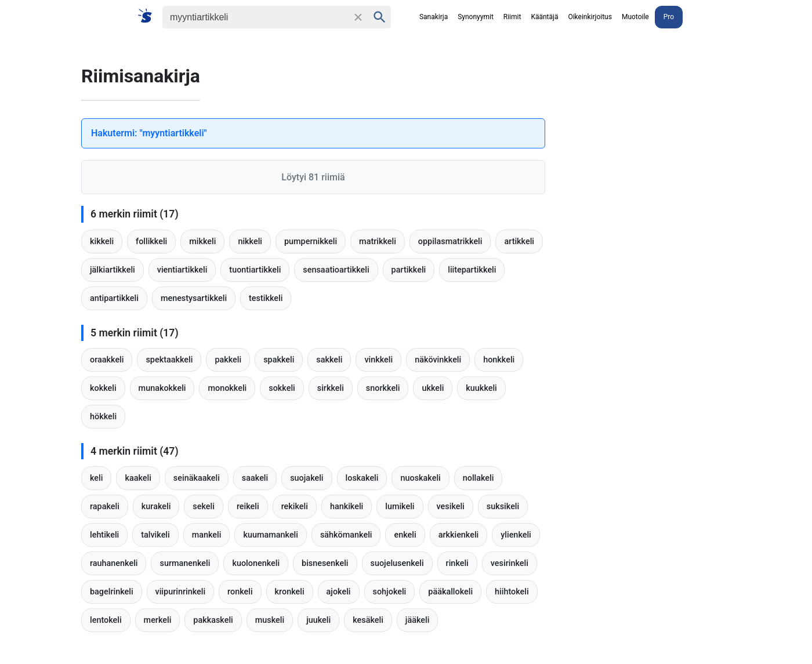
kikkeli (102, 242)
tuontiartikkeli (255, 270)
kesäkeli (368, 620)
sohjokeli (390, 592)
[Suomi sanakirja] (149, 17)
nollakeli (478, 478)
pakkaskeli (213, 620)
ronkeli (240, 592)
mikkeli (202, 242)
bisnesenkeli (325, 563)
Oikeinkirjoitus (590, 17)
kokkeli (103, 388)
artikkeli (519, 242)
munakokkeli (162, 388)
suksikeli (503, 507)
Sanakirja (434, 17)
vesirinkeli (510, 563)
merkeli (158, 620)
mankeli (207, 535)
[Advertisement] (667, 220)
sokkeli (282, 388)
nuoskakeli (420, 478)
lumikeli (400, 507)
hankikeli (347, 507)
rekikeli (295, 507)
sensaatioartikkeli (336, 270)
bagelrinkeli (112, 592)
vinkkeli (378, 360)
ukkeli (433, 388)
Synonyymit (476, 17)
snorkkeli (383, 388)
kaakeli (138, 478)
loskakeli (362, 478)
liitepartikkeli (472, 270)
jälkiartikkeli (113, 270)
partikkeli (409, 270)
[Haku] (255, 17)
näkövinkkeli (438, 360)
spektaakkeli (169, 360)
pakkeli (228, 360)
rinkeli (457, 563)
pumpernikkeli (311, 242)
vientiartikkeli (182, 270)
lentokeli (106, 620)
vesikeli (451, 507)
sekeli (204, 507)
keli (96, 478)
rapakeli (105, 507)
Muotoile (635, 17)
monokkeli (227, 388)
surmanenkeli (185, 563)
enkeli (405, 535)
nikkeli (250, 242)
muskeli (270, 620)
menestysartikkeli (194, 298)
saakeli (255, 478)
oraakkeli (107, 360)
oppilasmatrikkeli (450, 242)
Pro (669, 17)
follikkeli (151, 242)
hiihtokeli (512, 592)
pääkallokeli (450, 592)
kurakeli (156, 507)
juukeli (318, 620)
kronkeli (290, 592)
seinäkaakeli (197, 478)
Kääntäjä (544, 17)
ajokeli (339, 592)
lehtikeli (104, 535)
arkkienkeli (459, 535)
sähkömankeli (346, 535)
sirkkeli (331, 388)
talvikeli (155, 535)
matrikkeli (378, 242)
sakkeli (329, 360)
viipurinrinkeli (181, 592)
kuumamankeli (271, 535)
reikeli (248, 507)
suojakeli (307, 478)
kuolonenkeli (256, 563)
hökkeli (103, 417)
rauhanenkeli (114, 563)
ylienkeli (516, 535)
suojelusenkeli (397, 563)
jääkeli (418, 620)
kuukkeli (481, 388)
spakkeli (279, 360)
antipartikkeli (114, 298)
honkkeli (499, 360)
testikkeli (266, 298)
